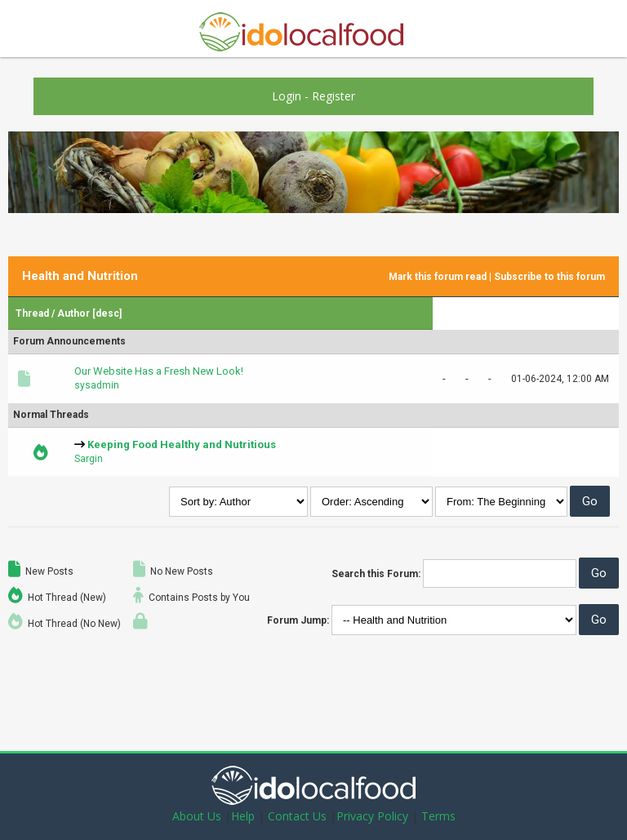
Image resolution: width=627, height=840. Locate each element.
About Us (197, 816)
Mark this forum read (438, 277)
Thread (32, 313)
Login (287, 96)
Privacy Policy (372, 816)
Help (243, 816)
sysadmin (97, 385)
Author (73, 313)
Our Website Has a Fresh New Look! (159, 371)
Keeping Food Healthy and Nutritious (182, 444)
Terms (438, 816)
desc (107, 313)
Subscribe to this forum (549, 277)
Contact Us (297, 816)
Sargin (89, 459)
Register (334, 96)
